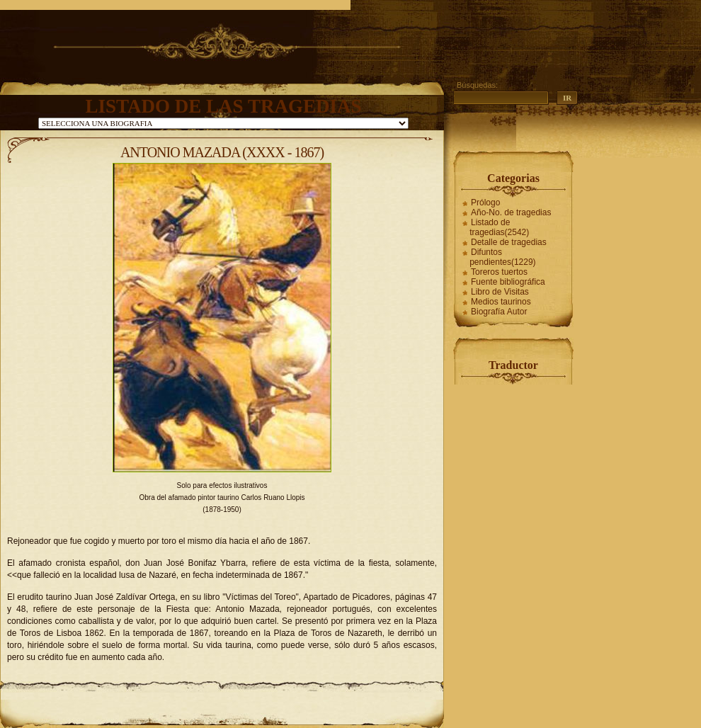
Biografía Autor (499, 312)
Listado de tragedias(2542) (499, 227)
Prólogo (485, 203)
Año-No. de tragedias (511, 212)
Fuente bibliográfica (508, 282)
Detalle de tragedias (509, 242)
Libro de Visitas (500, 292)
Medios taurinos (501, 302)
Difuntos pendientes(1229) (502, 257)
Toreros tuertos (499, 272)
